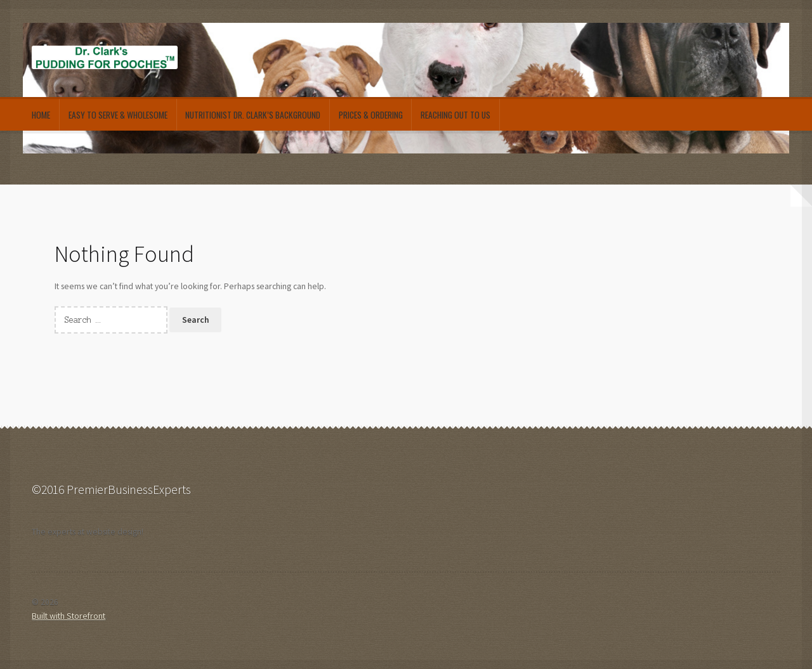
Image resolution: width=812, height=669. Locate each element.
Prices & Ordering (371, 115)
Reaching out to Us (455, 115)
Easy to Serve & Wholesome (118, 115)
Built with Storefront (69, 616)
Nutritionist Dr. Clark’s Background (253, 115)
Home (41, 115)
